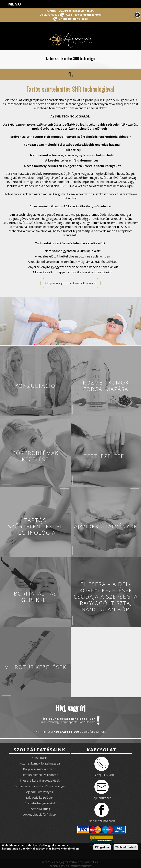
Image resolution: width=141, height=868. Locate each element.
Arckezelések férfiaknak (40, 814)
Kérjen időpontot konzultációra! (70, 283)
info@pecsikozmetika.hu (136, 4)
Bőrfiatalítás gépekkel (40, 803)
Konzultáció (40, 757)
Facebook (116, 4)
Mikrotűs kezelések (40, 797)
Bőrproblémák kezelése (40, 769)
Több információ (126, 847)
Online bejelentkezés (73, 19)
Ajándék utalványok (40, 792)
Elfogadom (102, 847)
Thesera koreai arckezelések (40, 780)
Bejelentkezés (101, 798)
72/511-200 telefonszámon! (83, 15)
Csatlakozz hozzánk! (101, 821)
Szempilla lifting (40, 809)
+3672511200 (126, 4)
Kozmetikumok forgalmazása (40, 763)
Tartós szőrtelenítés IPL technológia (40, 786)
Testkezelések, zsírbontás (40, 774)
